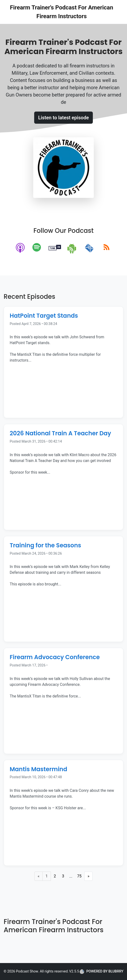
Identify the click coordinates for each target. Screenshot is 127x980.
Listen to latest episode (64, 118)
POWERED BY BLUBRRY (101, 972)
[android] (72, 248)
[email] (89, 248)
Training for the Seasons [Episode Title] (45, 545)
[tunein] (55, 248)
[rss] (107, 248)
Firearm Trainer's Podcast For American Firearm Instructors (62, 12)
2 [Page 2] (55, 876)
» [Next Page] (88, 876)
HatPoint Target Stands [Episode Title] (44, 316)
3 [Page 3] (63, 876)
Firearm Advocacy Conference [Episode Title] (55, 657)
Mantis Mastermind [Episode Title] (38, 769)
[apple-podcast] (20, 248)
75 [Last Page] (79, 876)
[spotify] (38, 248)
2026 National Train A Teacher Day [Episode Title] (60, 433)
